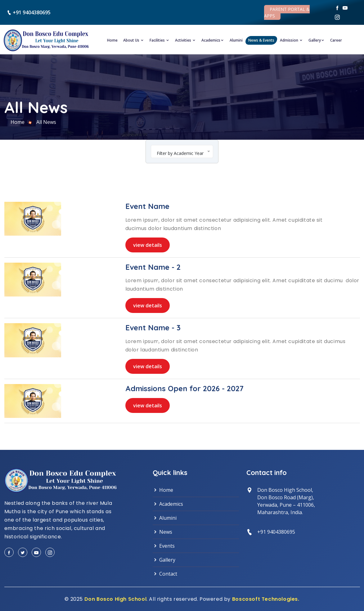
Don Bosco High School (116, 599)
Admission (291, 40)
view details (148, 245)
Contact (165, 574)
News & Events (261, 40)
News (162, 532)
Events (164, 546)
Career (336, 40)
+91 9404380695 (32, 12)
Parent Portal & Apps (287, 12)
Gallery (317, 40)
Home (112, 40)
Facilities (160, 40)
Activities (185, 40)
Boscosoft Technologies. (266, 599)
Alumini (236, 40)
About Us (134, 40)
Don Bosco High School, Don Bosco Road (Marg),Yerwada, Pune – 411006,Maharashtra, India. (286, 501)
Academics (213, 40)
